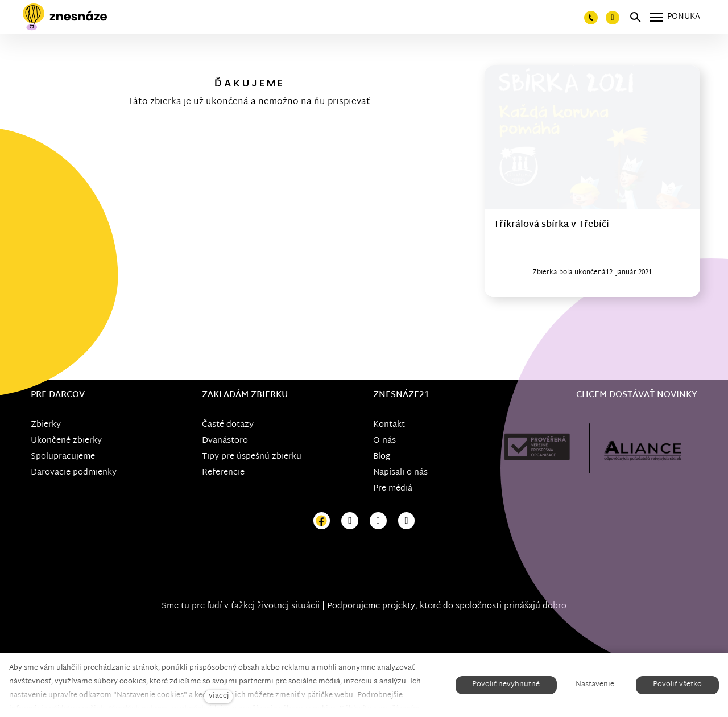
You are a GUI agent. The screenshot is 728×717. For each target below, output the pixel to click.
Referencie (223, 473)
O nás (384, 441)
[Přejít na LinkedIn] (407, 521)
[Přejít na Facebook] (322, 521)
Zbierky (46, 425)
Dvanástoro (225, 441)
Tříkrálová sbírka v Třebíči (551, 225)
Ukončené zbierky (66, 441)
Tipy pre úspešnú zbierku (252, 457)
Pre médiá (393, 489)
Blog (382, 457)
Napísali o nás (400, 473)
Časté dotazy (228, 425)
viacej (219, 696)
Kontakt (389, 425)
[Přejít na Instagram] (350, 521)
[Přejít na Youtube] (378, 521)
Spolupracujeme (63, 457)
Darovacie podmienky (74, 473)
